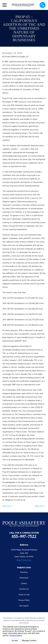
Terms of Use (24, 595)
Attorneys (24, 578)
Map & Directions (24, 560)
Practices (24, 572)
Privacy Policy (24, 600)
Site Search (24, 606)
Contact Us (24, 589)
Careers (24, 584)
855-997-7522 (24, 537)
